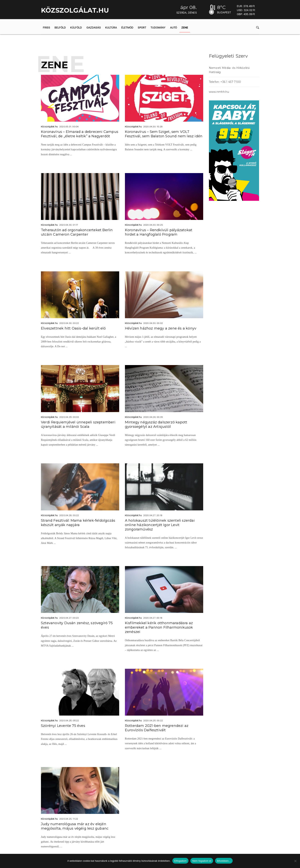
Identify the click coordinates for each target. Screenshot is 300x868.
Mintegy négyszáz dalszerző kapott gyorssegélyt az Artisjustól (156, 424)
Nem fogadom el (202, 861)
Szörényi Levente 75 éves (63, 726)
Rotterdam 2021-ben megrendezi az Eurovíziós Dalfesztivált (157, 728)
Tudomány (158, 28)
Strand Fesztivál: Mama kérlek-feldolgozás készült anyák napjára (78, 523)
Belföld (60, 28)
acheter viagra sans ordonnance (231, 239)
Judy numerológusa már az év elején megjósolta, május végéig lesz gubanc (75, 826)
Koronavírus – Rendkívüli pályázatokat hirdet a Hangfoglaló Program (159, 232)
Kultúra (111, 28)
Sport (142, 28)
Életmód (127, 28)
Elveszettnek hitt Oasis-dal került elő (73, 328)
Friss (46, 28)
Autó (174, 28)
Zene (185, 28)
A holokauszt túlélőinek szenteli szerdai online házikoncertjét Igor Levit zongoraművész (160, 525)
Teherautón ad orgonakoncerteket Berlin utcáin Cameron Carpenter (77, 232)
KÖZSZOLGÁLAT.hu (75, 10)
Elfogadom (180, 861)
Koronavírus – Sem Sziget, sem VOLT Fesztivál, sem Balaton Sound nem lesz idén (164, 134)
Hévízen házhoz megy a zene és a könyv (161, 328)
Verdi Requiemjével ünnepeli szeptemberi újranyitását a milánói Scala (78, 424)
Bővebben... (224, 861)
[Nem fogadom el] (295, 861)
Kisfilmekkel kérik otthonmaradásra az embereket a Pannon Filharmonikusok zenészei (159, 627)
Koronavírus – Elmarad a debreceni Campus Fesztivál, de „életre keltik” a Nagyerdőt (80, 134)
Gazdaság (94, 28)
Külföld (76, 28)
